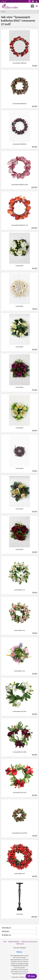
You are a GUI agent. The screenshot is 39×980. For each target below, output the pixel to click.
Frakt (5, 942)
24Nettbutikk (23, 977)
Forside (3, 12)
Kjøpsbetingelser (14, 942)
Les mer (25, 974)
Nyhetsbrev (20, 944)
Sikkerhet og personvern (29, 942)
